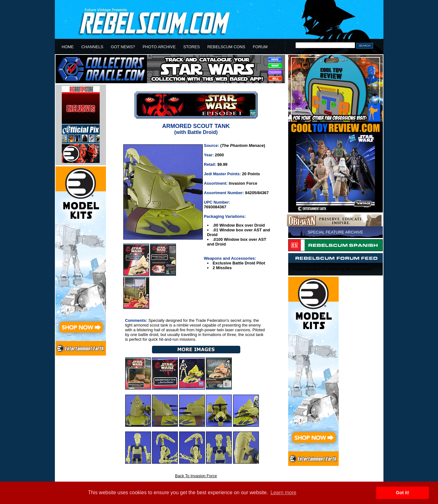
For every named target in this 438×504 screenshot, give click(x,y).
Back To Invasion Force (196, 476)
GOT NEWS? (123, 47)
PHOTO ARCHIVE (159, 47)
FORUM (260, 47)
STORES (191, 47)
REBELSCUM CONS (226, 47)
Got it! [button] (403, 493)
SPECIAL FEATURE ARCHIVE (336, 232)
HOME (68, 47)
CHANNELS (92, 47)
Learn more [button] (283, 492)
